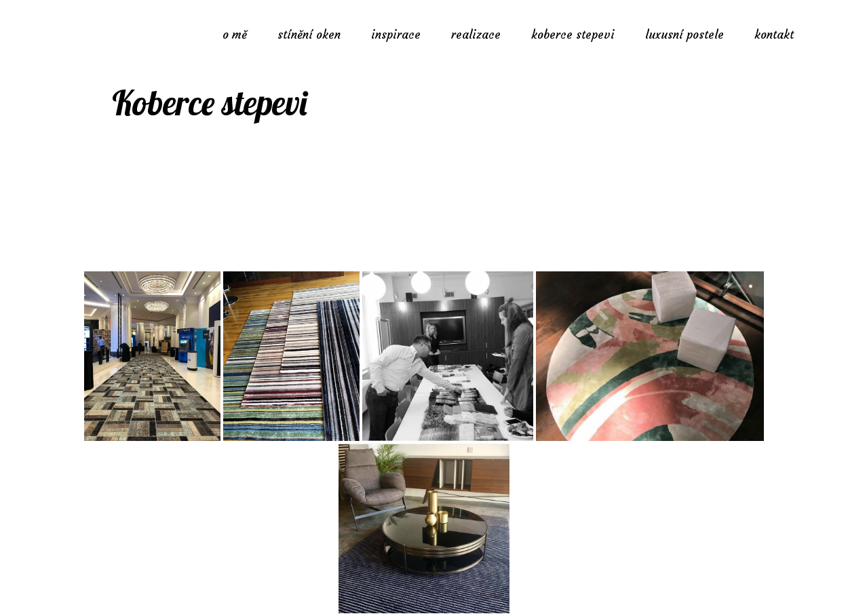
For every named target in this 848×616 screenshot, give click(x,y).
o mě (235, 35)
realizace (476, 35)
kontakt (774, 35)
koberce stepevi (573, 35)
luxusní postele (685, 35)
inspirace (396, 35)
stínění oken (309, 35)
